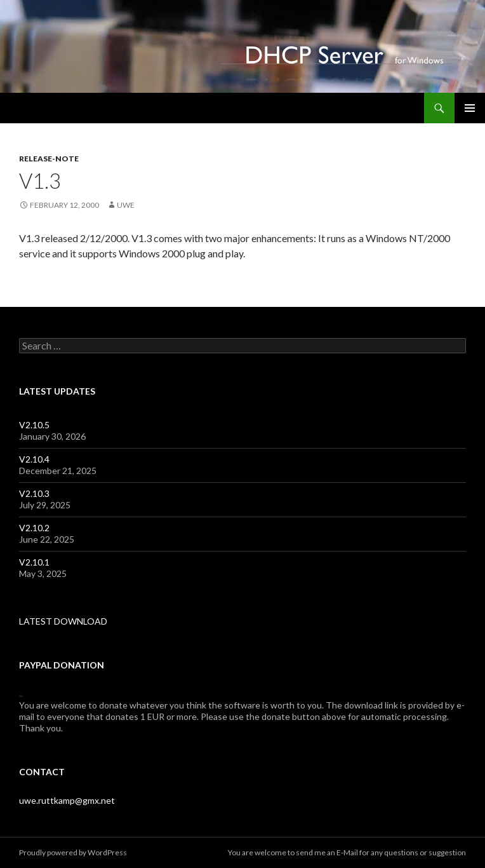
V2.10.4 (34, 459)
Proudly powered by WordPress (73, 852)
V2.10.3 (34, 493)
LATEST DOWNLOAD (63, 621)
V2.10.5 (34, 425)
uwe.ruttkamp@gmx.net (67, 800)
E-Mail (347, 852)
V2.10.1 (34, 562)
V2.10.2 (34, 528)
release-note (49, 159)
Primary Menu (470, 108)
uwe (126, 205)
